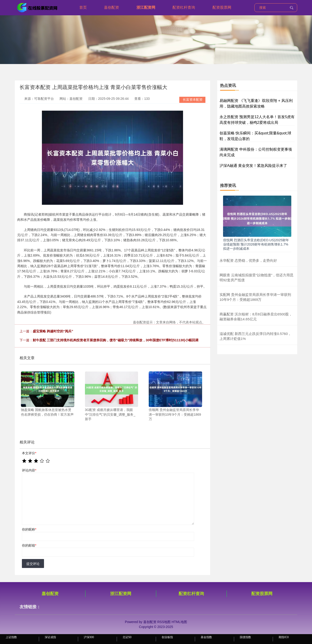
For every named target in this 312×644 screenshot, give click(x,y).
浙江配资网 (146, 7)
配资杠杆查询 (184, 7)
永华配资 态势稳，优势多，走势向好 (248, 260)
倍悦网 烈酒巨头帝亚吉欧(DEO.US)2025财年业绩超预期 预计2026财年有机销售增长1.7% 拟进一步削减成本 (256, 244)
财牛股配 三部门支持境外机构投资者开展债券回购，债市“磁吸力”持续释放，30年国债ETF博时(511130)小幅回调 (116, 340)
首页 (83, 7)
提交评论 (33, 564)
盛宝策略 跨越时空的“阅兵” (53, 331)
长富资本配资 (193, 100)
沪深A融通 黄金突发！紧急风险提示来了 (253, 166)
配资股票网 (222, 7)
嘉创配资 (112, 7)
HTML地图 (179, 622)
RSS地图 (164, 622)
